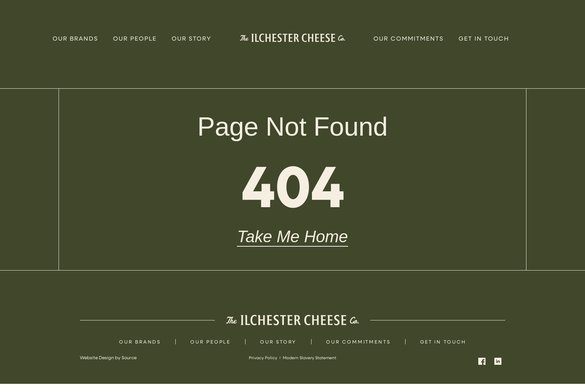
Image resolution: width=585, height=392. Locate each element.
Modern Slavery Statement (311, 366)
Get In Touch (484, 38)
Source (129, 366)
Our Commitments (409, 38)
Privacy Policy (261, 366)
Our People (135, 38)
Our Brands (75, 38)
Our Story (192, 38)
